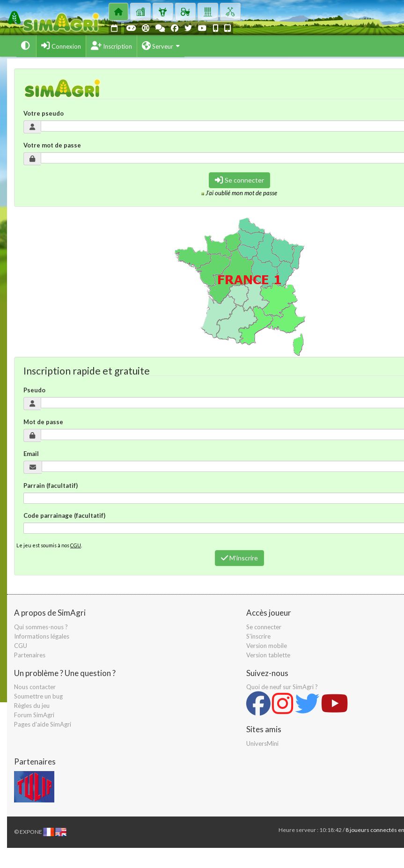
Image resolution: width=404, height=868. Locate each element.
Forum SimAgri (34, 715)
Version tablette (268, 655)
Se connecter (239, 180)
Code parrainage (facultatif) (64, 515)
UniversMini (262, 743)
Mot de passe (43, 422)
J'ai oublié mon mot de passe (241, 193)
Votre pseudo (44, 113)
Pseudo (34, 390)
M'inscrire (239, 558)
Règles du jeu (32, 706)
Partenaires (30, 655)
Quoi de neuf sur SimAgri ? (282, 687)
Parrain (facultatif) (51, 485)
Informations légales (42, 636)
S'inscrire (258, 636)
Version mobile (267, 646)
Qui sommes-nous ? (41, 627)
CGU (76, 545)
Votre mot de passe (52, 145)
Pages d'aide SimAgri (43, 724)
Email (31, 454)
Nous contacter (35, 687)
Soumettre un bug (38, 696)
